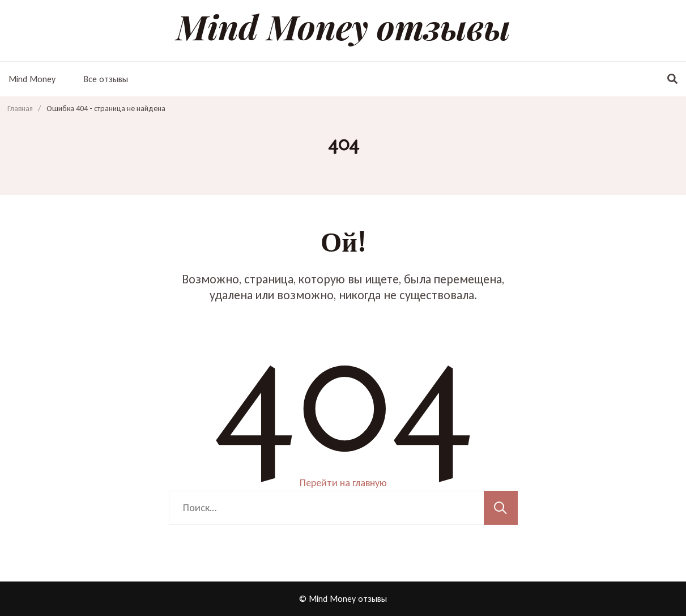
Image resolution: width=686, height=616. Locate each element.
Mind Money (32, 79)
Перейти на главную (343, 483)
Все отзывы (106, 79)
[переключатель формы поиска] (672, 79)
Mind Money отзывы (343, 26)
